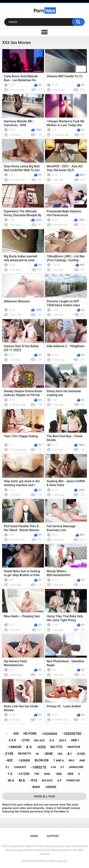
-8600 (36, 787)
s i (7, 767)
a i (69, 754)
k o (29, 747)
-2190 (9, 754)
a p (59, 780)
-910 (33, 780)
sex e (62, 740)
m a (22, 780)
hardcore (76, 767)
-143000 (24, 761)
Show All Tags (44, 796)
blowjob (42, 760)
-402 (9, 760)
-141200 (23, 774)
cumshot (20, 767)
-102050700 (72, 734)
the (37, 774)
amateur (74, 747)
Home (34, 836)
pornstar (73, 781)
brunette (25, 754)
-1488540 (14, 747)
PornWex (40, 861)
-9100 (81, 754)
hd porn (30, 734)
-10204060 (49, 734)
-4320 (41, 747)
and (82, 760)
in (37, 754)
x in (53, 767)
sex (60, 754)
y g (10, 774)
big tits (56, 747)
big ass (40, 740)
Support (53, 836)
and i (75, 740)
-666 (59, 774)
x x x (12, 740)
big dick (47, 781)
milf (72, 761)
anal (47, 774)
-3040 (48, 754)
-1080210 (39, 767)
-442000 (50, 787)
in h (11, 781)
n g (52, 740)
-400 (16, 734)
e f (62, 767)
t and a (59, 760)
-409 (70, 774)
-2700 (25, 740)
